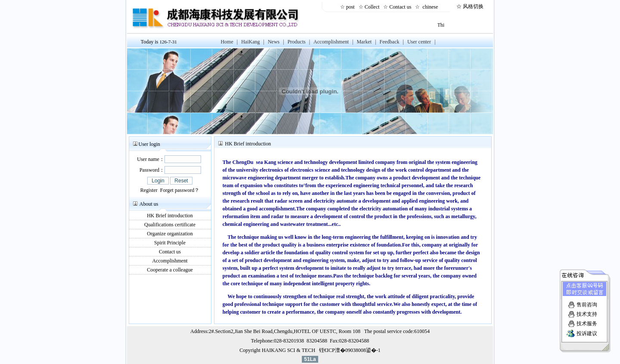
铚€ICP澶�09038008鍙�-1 (350, 350)
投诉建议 (587, 333)
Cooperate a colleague (170, 270)
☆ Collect (370, 7)
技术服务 (587, 323)
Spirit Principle (170, 243)
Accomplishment (170, 261)
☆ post (349, 7)
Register (149, 190)
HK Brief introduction (170, 216)
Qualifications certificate (170, 225)
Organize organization (170, 234)
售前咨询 (587, 304)
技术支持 (587, 313)
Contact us (401, 7)
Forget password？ (180, 190)
